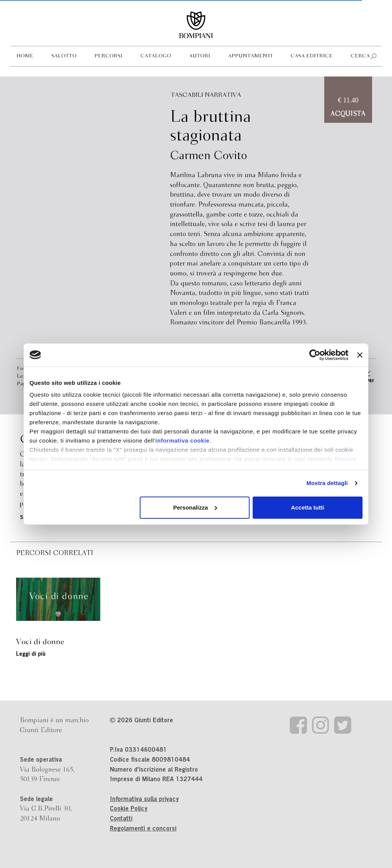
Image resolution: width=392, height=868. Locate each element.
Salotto (64, 56)
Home (25, 56)
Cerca (360, 56)
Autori (200, 56)
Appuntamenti (250, 56)
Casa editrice (312, 56)
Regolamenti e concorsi (143, 829)
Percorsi (109, 56)
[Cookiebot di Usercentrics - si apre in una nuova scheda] (315, 355)
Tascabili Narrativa (206, 95)
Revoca (345, 459)
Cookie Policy (129, 809)
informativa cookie (183, 441)
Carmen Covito (208, 156)
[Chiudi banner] (360, 355)
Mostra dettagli (327, 483)
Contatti (121, 819)
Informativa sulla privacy (144, 800)
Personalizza (195, 507)
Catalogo (156, 56)
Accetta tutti (308, 507)
